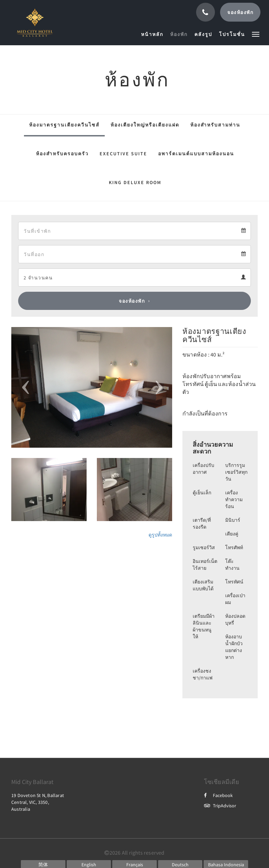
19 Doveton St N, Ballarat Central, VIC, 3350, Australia (38, 802)
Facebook (218, 795)
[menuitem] (154, 34)
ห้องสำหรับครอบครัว (62, 154)
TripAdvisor (220, 806)
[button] (256, 34)
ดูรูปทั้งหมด (160, 535)
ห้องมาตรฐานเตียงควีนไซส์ (64, 125)
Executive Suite (123, 154)
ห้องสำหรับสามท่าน (215, 125)
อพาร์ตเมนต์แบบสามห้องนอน (196, 154)
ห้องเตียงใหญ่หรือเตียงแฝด (145, 125)
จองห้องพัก (132, 301)
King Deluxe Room (135, 182)
